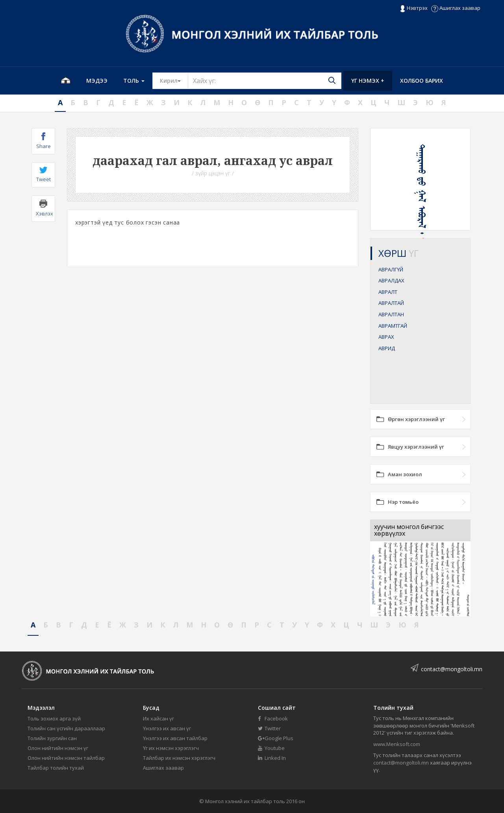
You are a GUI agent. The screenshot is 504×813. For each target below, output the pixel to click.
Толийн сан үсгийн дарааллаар (66, 728)
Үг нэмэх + (368, 81)
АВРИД (387, 348)
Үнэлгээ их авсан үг (167, 728)
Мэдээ (97, 81)
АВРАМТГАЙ (393, 326)
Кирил (174, 80)
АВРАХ (386, 337)
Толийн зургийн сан (52, 738)
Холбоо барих (422, 81)
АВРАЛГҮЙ (391, 269)
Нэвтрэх (414, 8)
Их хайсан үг (158, 718)
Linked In (272, 758)
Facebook (273, 718)
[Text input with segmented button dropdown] (265, 81)
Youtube (271, 748)
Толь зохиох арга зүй (54, 718)
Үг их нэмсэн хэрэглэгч (171, 748)
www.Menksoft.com (397, 744)
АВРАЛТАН (391, 314)
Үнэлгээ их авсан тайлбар (175, 738)
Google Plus (276, 738)
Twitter (269, 728)
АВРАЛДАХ (391, 280)
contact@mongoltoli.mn (452, 669)
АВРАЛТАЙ (391, 303)
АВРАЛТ (388, 292)
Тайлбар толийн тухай (56, 768)
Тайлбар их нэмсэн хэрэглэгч (179, 758)
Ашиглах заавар (456, 8)
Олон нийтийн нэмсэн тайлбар (66, 758)
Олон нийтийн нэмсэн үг (58, 748)
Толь (134, 81)
